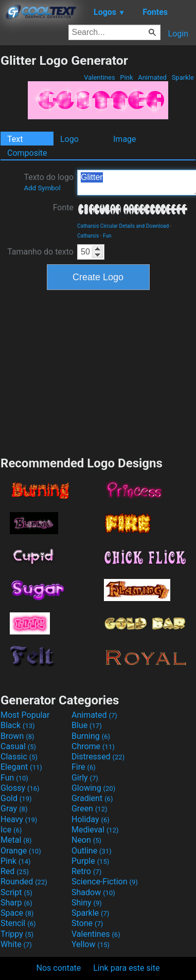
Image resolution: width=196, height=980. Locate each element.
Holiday (91, 819)
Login (178, 34)
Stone (87, 923)
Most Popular (25, 715)
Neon (86, 840)
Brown (17, 736)
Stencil (18, 923)
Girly (85, 778)
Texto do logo (49, 182)
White (16, 944)
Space (17, 913)
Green (90, 809)
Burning (91, 736)
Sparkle (183, 77)
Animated (152, 77)
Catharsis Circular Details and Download (123, 226)
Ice (11, 830)
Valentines (100, 77)
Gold (16, 798)
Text (15, 139)
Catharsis (88, 236)
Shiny (87, 903)
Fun (107, 236)
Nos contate (59, 968)
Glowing (93, 788)
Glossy (20, 788)
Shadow (93, 892)
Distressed (98, 757)
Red (15, 871)
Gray (14, 809)
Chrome (93, 746)
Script (16, 892)
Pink (127, 77)
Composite (27, 153)
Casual (18, 746)
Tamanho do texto (40, 252)
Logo (69, 139)
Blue (87, 725)
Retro (86, 871)
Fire (84, 767)
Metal (16, 840)
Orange (21, 851)
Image (125, 139)
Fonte (63, 207)
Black (18, 725)
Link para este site (126, 968)
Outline (92, 851)
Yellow (91, 944)
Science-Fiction (105, 882)
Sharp (16, 903)
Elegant (21, 767)
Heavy (19, 819)
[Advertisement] (98, 372)
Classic (19, 757)
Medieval (95, 830)
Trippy (17, 934)
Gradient (92, 798)
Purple (90, 861)
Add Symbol (42, 188)
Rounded (24, 882)
